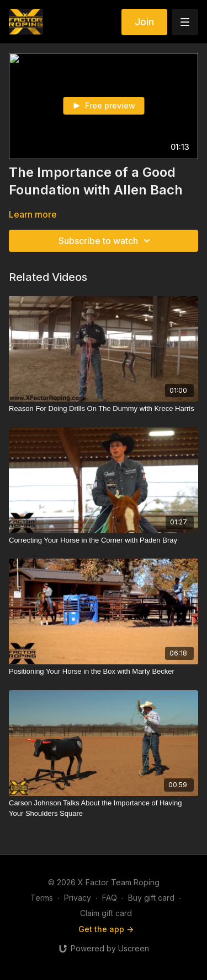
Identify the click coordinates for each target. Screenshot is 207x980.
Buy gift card (151, 898)
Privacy (78, 898)
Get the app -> (106, 929)
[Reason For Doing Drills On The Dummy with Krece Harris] (104, 409)
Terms (42, 898)
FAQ (110, 898)
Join (144, 22)
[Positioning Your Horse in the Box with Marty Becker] (104, 672)
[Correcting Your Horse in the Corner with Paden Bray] (104, 540)
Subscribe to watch (106, 241)
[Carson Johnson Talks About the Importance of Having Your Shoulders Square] (104, 808)
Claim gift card (106, 913)
